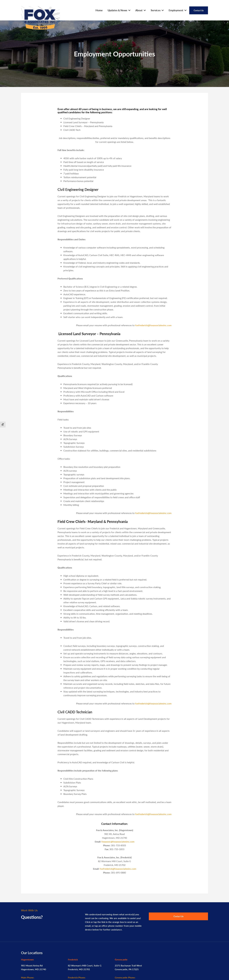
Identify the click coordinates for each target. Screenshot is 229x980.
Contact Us (178, 916)
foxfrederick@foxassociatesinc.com (153, 325)
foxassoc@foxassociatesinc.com (118, 842)
